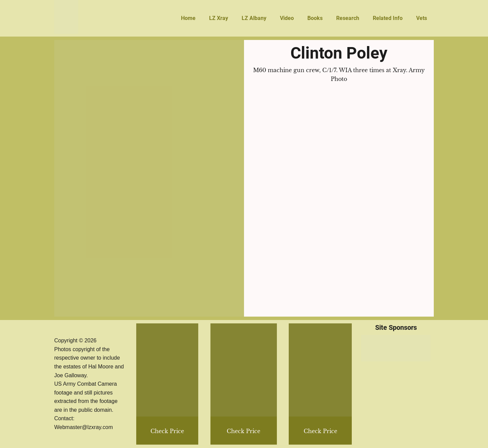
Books (315, 18)
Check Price (320, 431)
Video (287, 18)
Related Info (388, 18)
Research (348, 18)
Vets (422, 18)
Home (188, 18)
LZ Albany (254, 18)
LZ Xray (219, 18)
